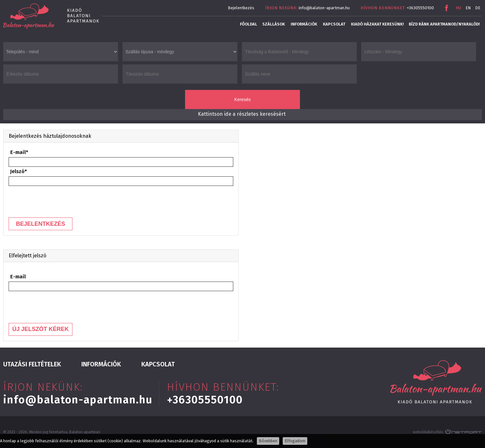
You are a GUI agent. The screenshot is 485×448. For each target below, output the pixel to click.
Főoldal (249, 24)
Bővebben (268, 441)
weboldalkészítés (428, 432)
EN (468, 8)
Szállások (274, 24)
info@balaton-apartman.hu (324, 8)
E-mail (18, 277)
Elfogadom (295, 441)
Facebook (446, 8)
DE (478, 8)
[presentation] (57, 200)
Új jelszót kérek (40, 329)
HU (458, 8)
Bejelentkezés (241, 8)
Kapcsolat (334, 24)
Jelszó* (19, 171)
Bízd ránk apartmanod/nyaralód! (444, 24)
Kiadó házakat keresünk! (377, 24)
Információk (304, 24)
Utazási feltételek (32, 364)
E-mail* (19, 152)
